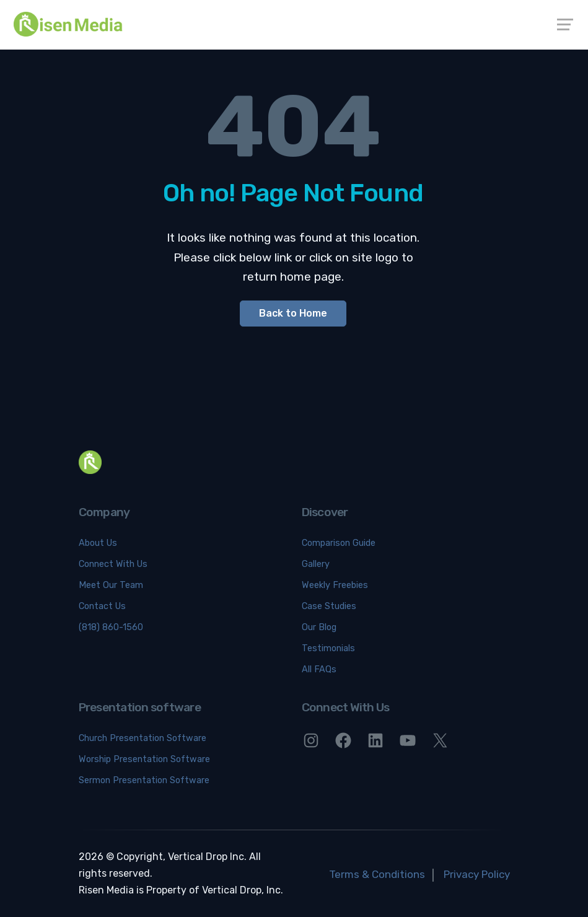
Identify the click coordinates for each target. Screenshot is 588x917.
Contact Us (102, 606)
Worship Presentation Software (144, 759)
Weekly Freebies (335, 585)
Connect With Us (113, 564)
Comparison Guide (339, 543)
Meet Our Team (111, 585)
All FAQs (319, 669)
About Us (98, 543)
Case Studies (329, 606)
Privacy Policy (477, 874)
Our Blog (319, 627)
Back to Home (293, 313)
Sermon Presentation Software (144, 780)
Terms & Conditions (377, 874)
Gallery (316, 564)
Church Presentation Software (143, 738)
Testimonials (328, 648)
